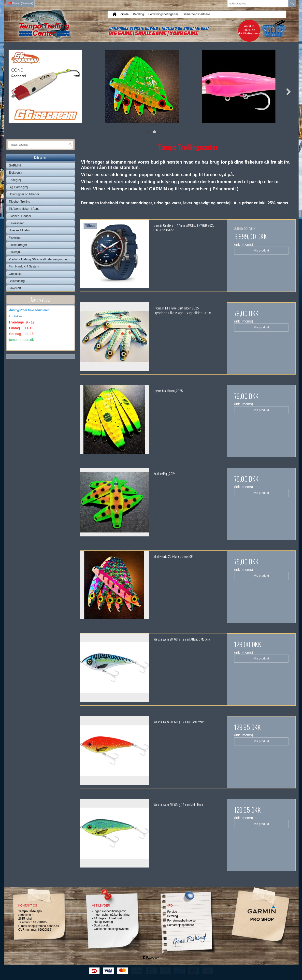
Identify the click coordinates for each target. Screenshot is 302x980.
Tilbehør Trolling (20, 202)
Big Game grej (18, 187)
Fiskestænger (18, 245)
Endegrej (15, 180)
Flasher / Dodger (20, 216)
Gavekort (15, 288)
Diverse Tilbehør (20, 230)
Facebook (151, 958)
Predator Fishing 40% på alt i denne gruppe (38, 259)
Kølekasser (16, 223)
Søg (292, 3)
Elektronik (15, 173)
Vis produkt (261, 251)
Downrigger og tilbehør (24, 194)
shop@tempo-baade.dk (44, 926)
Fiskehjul (15, 252)
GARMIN (15, 166)
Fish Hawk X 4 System (24, 266)
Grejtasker (16, 274)
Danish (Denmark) (20, 3)
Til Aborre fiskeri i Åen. (24, 209)
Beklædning (17, 281)
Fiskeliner (15, 238)
